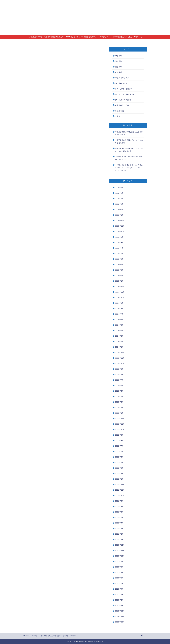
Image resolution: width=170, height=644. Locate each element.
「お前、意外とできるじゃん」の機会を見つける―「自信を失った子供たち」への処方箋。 (129, 168)
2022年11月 (120, 424)
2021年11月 (120, 490)
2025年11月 (120, 226)
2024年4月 (119, 331)
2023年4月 (119, 396)
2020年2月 (119, 600)
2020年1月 (119, 605)
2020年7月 (119, 572)
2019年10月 (120, 622)
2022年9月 (119, 435)
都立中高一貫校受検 (123, 100)
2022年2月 (119, 473)
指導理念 (45, 41)
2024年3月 (119, 336)
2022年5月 (119, 457)
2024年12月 (120, 287)
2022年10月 (120, 429)
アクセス (87, 41)
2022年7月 (119, 446)
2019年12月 (120, 611)
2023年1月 (119, 413)
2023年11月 (120, 358)
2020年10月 (120, 556)
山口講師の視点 (121, 83)
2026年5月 (119, 193)
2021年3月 (119, 528)
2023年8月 (119, 374)
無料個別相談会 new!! (119, 41)
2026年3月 (119, 204)
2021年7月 (119, 506)
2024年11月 (120, 292)
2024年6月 (119, 320)
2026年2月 (119, 210)
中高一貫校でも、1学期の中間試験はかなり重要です (129, 158)
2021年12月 (120, 484)
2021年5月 (119, 517)
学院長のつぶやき (122, 78)
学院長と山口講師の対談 (125, 94)
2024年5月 (119, 325)
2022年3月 (119, 468)
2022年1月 (119, 479)
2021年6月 (119, 512)
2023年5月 (119, 391)
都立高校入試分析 (122, 105)
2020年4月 (119, 589)
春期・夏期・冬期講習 (124, 89)
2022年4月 (119, 462)
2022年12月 (120, 418)
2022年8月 (119, 441)
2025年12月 (120, 221)
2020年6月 (119, 578)
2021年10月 (120, 495)
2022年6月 (119, 451)
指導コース (59, 41)
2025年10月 (120, 232)
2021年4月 (119, 523)
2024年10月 (120, 297)
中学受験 (30, 51)
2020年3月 (119, 594)
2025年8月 (119, 243)
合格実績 (100, 41)
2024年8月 (119, 308)
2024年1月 (119, 347)
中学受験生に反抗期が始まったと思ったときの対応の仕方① (129, 150)
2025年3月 (119, 270)
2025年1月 (119, 281)
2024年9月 (119, 303)
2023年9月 (119, 369)
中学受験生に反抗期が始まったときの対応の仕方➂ (129, 133)
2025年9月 (119, 237)
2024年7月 (119, 314)
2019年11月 (120, 616)
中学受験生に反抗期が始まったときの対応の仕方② (129, 142)
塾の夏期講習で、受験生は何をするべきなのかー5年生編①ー (63, 89)
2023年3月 (119, 402)
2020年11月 (120, 550)
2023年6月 (119, 386)
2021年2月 (119, 534)
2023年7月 (119, 380)
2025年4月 (119, 265)
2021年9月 (119, 501)
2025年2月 (119, 276)
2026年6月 (119, 188)
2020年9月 (119, 561)
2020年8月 (119, 567)
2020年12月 (120, 545)
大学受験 (119, 67)
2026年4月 (119, 198)
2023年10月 (120, 363)
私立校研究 (119, 111)
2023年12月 (120, 352)
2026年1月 (119, 215)
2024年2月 (119, 342)
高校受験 (119, 61)
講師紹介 (74, 41)
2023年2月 (119, 407)
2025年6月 (119, 253)
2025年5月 (119, 259)
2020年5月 (119, 583)
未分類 (118, 116)
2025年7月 (119, 248)
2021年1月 (119, 539)
